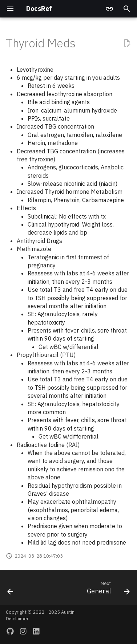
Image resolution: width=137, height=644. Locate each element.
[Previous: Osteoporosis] (11, 589)
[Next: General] (107, 589)
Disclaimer (17, 619)
